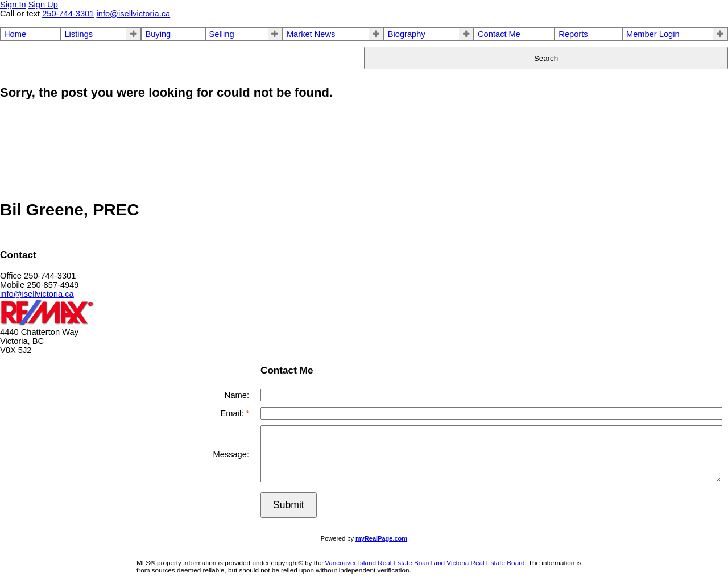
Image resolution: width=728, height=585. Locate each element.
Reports (573, 34)
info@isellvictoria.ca (37, 294)
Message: (231, 454)
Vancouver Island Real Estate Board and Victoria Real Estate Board (425, 563)
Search (546, 58)
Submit (289, 505)
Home (15, 34)
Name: (237, 395)
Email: (233, 413)
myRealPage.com (381, 538)
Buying (158, 34)
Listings (78, 34)
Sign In (13, 5)
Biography (407, 34)
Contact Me (499, 34)
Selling (222, 34)
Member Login (653, 34)
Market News (311, 34)
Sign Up (43, 5)
